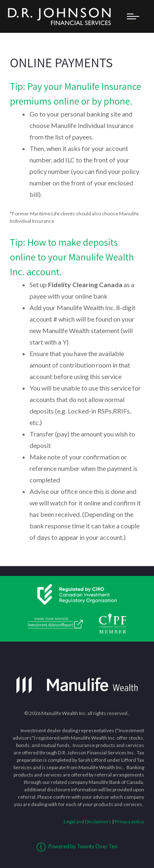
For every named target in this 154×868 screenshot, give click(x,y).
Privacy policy (129, 821)
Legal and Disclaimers (87, 821)
